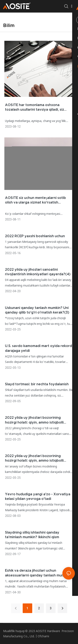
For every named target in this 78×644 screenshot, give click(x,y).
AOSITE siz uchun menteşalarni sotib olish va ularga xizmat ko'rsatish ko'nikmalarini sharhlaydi (35, 200)
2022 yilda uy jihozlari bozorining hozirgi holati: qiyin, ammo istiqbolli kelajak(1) (34, 420)
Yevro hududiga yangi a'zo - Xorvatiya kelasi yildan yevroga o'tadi (38, 496)
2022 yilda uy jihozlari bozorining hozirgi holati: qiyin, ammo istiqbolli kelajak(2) (34, 458)
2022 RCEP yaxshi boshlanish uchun (35, 236)
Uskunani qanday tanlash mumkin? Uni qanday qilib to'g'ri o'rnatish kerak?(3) (37, 310)
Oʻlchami (43, 636)
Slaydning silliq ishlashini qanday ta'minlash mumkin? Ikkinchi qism (32, 535)
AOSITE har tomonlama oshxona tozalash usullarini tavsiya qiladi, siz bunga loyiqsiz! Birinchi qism (35, 107)
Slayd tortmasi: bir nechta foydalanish (37, 384)
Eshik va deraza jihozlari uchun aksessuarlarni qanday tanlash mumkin (37, 573)
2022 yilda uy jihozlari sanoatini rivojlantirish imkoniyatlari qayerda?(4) (38, 272)
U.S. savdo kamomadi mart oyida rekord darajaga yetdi (38, 348)
